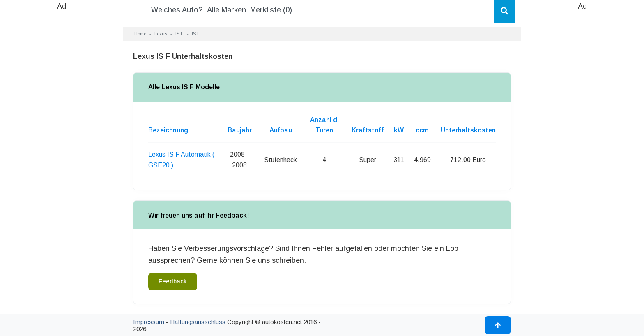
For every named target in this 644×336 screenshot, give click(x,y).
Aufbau (281, 130)
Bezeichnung (168, 130)
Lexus (161, 34)
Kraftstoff (368, 130)
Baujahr (240, 130)
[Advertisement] (62, 136)
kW (399, 130)
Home (140, 34)
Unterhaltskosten (468, 130)
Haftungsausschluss (198, 322)
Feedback (173, 281)
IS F (179, 34)
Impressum (149, 322)
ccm (422, 130)
